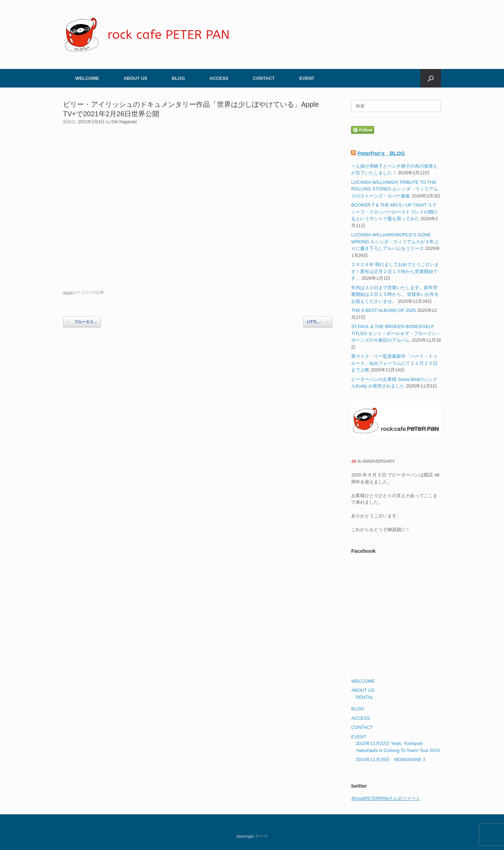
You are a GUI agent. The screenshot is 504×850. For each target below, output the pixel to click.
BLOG (178, 78)
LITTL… (318, 322)
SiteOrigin (245, 836)
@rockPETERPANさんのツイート (386, 798)
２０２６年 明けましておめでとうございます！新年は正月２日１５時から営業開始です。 (395, 271)
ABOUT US (135, 78)
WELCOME (87, 78)
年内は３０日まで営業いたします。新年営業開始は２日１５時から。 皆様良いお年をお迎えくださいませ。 (395, 294)
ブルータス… (82, 322)
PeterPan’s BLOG (381, 153)
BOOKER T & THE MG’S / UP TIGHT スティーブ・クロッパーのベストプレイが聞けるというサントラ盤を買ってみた (394, 212)
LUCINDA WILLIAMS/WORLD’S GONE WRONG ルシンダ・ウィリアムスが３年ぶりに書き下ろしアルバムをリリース (395, 242)
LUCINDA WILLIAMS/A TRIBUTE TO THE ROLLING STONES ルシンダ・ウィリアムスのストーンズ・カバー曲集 (394, 189)
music (68, 292)
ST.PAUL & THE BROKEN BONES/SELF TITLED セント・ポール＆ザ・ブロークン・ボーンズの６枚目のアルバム (396, 333)
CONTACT (264, 78)
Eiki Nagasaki (124, 122)
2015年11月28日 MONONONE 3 (390, 760)
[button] (431, 78)
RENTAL (364, 697)
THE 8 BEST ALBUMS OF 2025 (383, 310)
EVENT (307, 78)
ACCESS (219, 78)
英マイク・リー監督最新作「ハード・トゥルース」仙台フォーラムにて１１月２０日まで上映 (394, 363)
